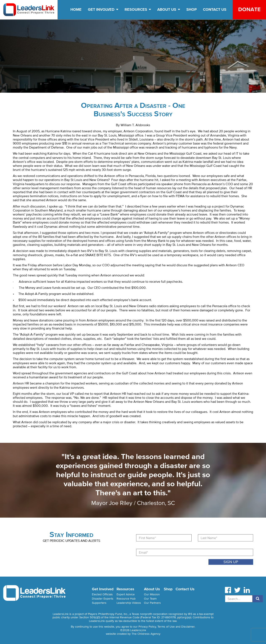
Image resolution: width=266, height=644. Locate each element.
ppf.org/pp (184, 617)
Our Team (150, 599)
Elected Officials (102, 594)
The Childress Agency (146, 634)
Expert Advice (126, 594)
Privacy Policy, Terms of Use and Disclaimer (167, 627)
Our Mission (152, 594)
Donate (249, 9)
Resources (138, 9)
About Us (169, 9)
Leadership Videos (129, 603)
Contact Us (215, 9)
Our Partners (152, 603)
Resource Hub (126, 599)
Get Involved (103, 9)
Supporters (99, 603)
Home (76, 9)
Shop (191, 9)
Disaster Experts (103, 599)
